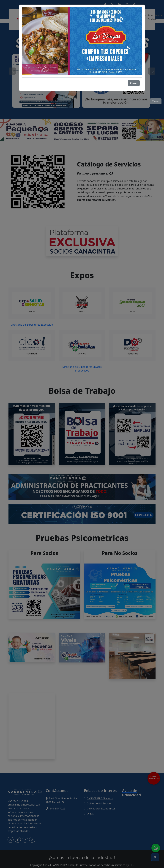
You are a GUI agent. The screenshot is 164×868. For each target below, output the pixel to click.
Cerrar (134, 83)
